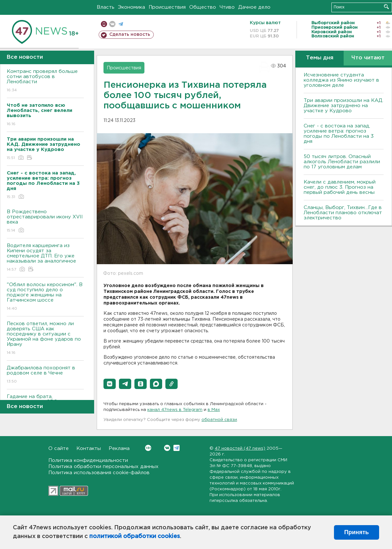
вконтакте (112, 24)
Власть (106, 7)
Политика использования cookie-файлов (99, 473)
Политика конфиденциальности (88, 460)
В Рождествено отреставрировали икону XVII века (45, 221)
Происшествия (167, 7)
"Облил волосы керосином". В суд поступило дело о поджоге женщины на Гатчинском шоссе (45, 297)
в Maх (214, 410)
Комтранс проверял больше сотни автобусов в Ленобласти (45, 81)
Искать (386, 7)
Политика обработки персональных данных (103, 467)
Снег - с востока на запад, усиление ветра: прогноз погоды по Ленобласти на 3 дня (339, 134)
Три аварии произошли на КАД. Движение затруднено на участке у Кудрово (343, 106)
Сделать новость (130, 35)
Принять (357, 532)
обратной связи (219, 420)
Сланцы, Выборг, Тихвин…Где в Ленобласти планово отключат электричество (343, 213)
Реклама (119, 449)
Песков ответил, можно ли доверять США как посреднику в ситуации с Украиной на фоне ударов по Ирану (45, 339)
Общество (203, 7)
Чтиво (227, 7)
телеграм (121, 24)
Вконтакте (148, 448)
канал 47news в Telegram (175, 410)
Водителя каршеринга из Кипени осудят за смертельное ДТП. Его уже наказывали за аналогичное (45, 258)
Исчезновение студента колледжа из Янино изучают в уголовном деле (341, 80)
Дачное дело (254, 7)
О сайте (59, 449)
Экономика (132, 7)
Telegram (176, 448)
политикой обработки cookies (135, 536)
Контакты (89, 449)
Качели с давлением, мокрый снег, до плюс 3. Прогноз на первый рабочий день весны (340, 187)
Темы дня (320, 58)
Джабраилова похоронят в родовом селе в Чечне (45, 375)
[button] (110, 384)
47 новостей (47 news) (240, 449)
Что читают (368, 58)
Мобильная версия (104, 24)
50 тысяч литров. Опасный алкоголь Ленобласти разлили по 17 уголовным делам (342, 162)
